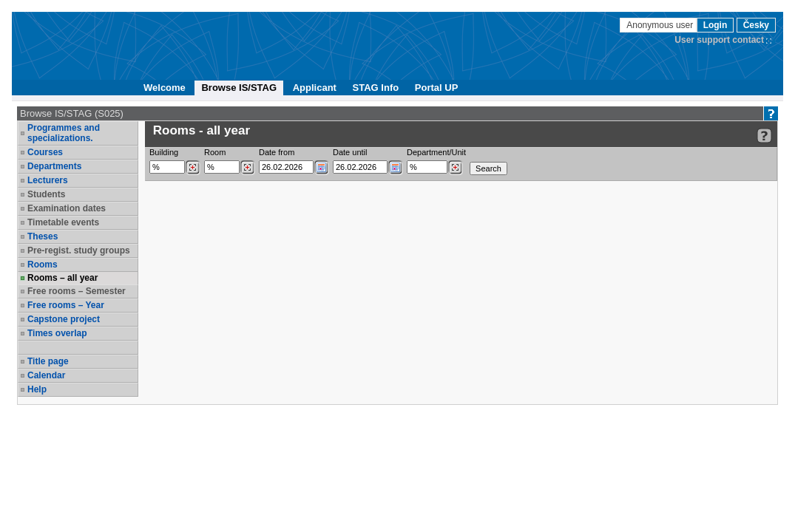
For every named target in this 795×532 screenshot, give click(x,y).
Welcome (165, 88)
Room (215, 152)
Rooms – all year (62, 278)
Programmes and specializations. (64, 133)
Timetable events (63, 222)
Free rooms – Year (66, 305)
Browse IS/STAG (239, 88)
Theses (43, 236)
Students (46, 194)
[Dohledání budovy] (193, 168)
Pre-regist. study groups (79, 250)
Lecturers (48, 180)
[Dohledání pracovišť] (455, 168)
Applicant (315, 88)
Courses (45, 152)
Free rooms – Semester (77, 291)
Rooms (43, 265)
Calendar (46, 375)
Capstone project (64, 319)
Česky (756, 25)
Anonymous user (661, 25)
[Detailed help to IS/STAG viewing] (764, 136)
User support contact (719, 40)
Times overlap (57, 333)
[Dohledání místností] (247, 168)
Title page (48, 361)
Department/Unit (436, 152)
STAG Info (376, 88)
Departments (54, 166)
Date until (350, 152)
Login (715, 25)
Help (37, 389)
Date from (277, 152)
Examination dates (67, 208)
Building (164, 152)
